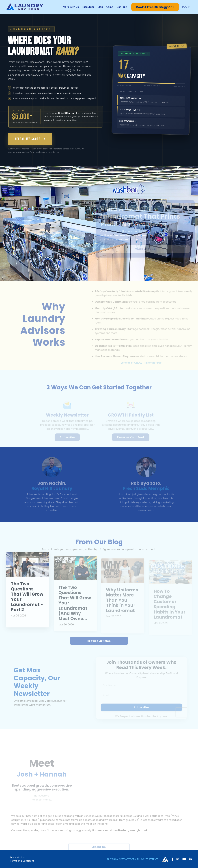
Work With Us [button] (148, 249)
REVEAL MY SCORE (30, 139)
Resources (88, 7)
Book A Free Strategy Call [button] (155, 7)
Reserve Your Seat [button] (131, 441)
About (110, 7)
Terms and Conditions (22, 861)
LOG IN (186, 7)
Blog (100, 7)
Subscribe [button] (67, 441)
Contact (122, 7)
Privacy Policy (17, 857)
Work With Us (71, 7)
